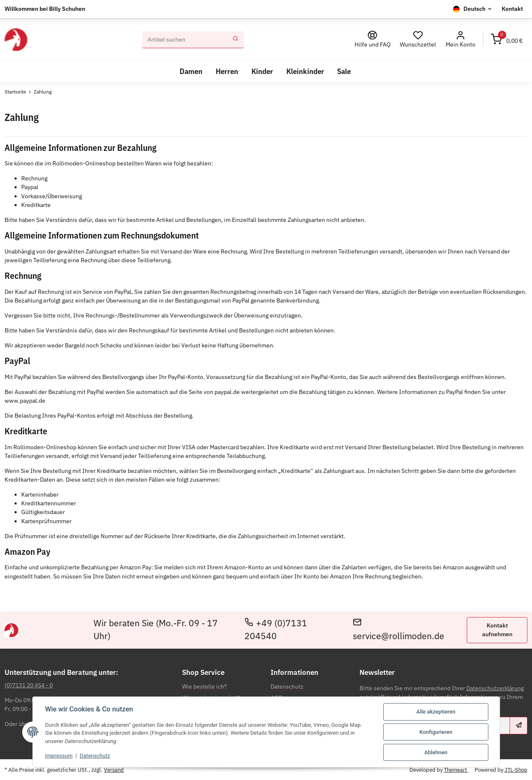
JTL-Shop (516, 769)
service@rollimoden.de (399, 630)
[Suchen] (185, 40)
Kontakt (512, 9)
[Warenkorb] (507, 40)
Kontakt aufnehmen (497, 630)
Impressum (59, 756)
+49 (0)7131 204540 (276, 630)
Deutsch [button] (474, 9)
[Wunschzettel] (418, 40)
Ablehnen (436, 752)
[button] (460, 40)
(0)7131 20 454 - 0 (29, 685)
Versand (114, 769)
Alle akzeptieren (436, 712)
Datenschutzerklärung (495, 688)
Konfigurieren (436, 732)
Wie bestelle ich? (204, 686)
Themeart (456, 769)
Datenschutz (95, 756)
